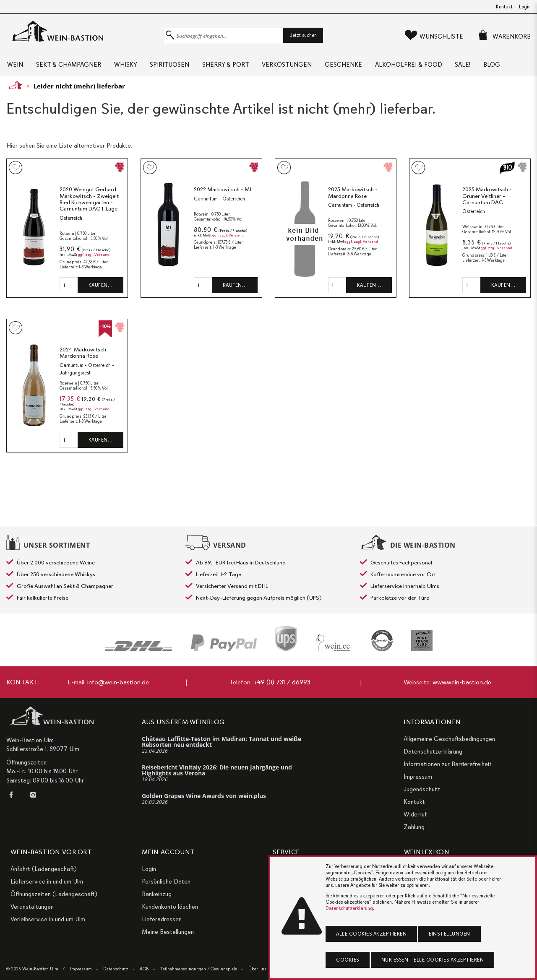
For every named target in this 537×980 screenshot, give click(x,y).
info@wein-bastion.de (118, 682)
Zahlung (414, 827)
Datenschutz (116, 969)
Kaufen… (101, 319)
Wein (14, 67)
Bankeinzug (157, 894)
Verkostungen (306, 67)
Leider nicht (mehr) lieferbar (79, 119)
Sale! (493, 67)
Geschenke (366, 67)
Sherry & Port (240, 67)
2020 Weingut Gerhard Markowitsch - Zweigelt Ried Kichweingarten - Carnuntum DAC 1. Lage (89, 233)
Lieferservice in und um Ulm (47, 881)
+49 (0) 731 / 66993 (282, 682)
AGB (144, 969)
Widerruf (415, 814)
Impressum (418, 777)
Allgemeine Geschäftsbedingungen (449, 739)
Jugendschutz (422, 789)
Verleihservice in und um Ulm (48, 919)
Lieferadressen (162, 919)
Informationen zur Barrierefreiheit (448, 764)
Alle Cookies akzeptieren (371, 934)
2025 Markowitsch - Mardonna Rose (353, 226)
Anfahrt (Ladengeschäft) (44, 869)
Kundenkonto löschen (170, 907)
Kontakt (504, 7)
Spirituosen (180, 67)
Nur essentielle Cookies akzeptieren (433, 960)
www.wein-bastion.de (462, 682)
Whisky (132, 67)
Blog (21, 95)
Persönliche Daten (166, 881)
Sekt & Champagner (72, 67)
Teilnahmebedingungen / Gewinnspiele (199, 969)
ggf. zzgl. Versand (94, 288)
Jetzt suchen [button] (303, 35)
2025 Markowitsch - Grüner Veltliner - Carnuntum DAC (487, 229)
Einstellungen (450, 934)
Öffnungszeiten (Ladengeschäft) (54, 894)
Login (525, 7)
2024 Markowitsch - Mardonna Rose (85, 386)
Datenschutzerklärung (433, 751)
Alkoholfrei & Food (435, 67)
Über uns (257, 969)
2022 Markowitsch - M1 (223, 223)
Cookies (348, 960)
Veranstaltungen (32, 907)
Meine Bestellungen (168, 932)
